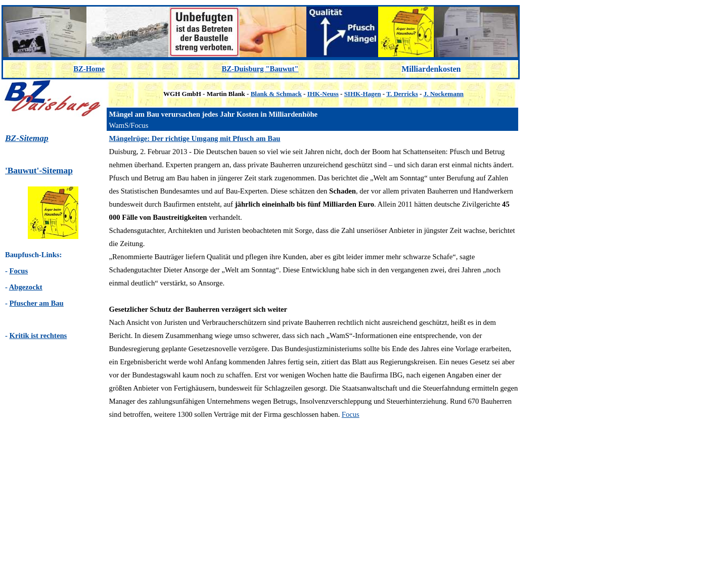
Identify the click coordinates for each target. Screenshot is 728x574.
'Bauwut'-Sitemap (39, 171)
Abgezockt (26, 287)
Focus (19, 271)
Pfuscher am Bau (37, 303)
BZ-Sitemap (27, 138)
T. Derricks (402, 94)
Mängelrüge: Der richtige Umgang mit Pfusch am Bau (195, 138)
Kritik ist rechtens (38, 336)
